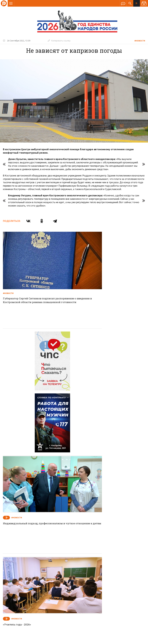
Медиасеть (139, 640)
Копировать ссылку (59, 41)
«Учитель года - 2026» (18, 449)
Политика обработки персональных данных (100, 630)
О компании (38, 575)
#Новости (140, 41)
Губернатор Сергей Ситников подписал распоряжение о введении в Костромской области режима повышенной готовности (33, 285)
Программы (110, 575)
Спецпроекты (68, 575)
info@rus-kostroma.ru (31, 594)
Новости (53, 575)
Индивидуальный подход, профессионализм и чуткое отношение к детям (109, 367)
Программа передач (90, 575)
